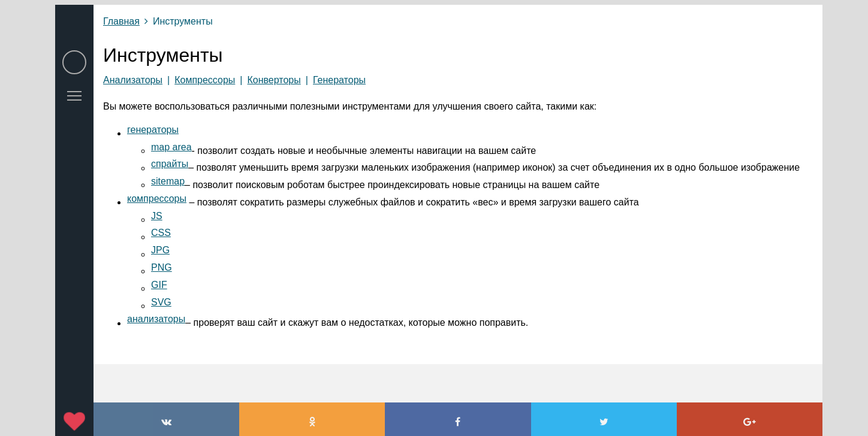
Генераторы (339, 80)
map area (171, 147)
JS (157, 216)
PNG (162, 267)
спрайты (170, 164)
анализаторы (156, 319)
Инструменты (183, 21)
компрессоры (157, 199)
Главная (121, 21)
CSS (161, 233)
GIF (159, 285)
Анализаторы (133, 80)
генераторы (153, 130)
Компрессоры (205, 80)
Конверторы (274, 80)
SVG (161, 302)
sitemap (168, 181)
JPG (160, 250)
